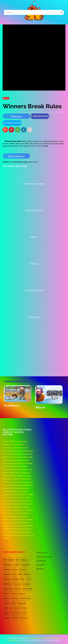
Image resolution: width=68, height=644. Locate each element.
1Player (7, 574)
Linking (15, 618)
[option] (18, 396)
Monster (7, 584)
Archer (6, 598)
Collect (16, 565)
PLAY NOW (34, 20)
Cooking (26, 584)
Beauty (22, 593)
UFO (13, 603)
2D (17, 560)
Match (27, 574)
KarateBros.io (12, 406)
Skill (6, 98)
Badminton (25, 598)
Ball (20, 574)
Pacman (15, 598)
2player (24, 560)
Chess (6, 603)
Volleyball (22, 603)
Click (14, 574)
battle (11, 560)
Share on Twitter (12, 123)
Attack (18, 589)
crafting (15, 579)
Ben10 (18, 608)
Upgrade (25, 565)
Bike (25, 608)
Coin (25, 613)
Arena (14, 569)
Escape (7, 618)
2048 (6, 608)
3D (5, 560)
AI (11, 608)
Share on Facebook (40, 116)
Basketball (27, 589)
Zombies (23, 569)
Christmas (16, 613)
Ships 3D (40, 407)
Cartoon (17, 584)
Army (6, 593)
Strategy (7, 565)
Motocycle (8, 589)
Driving (7, 569)
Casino (6, 613)
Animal (6, 579)
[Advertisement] (22, 365)
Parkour (24, 618)
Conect (14, 593)
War (22, 579)
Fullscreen (16, 117)
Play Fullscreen (16, 156)
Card (29, 579)
